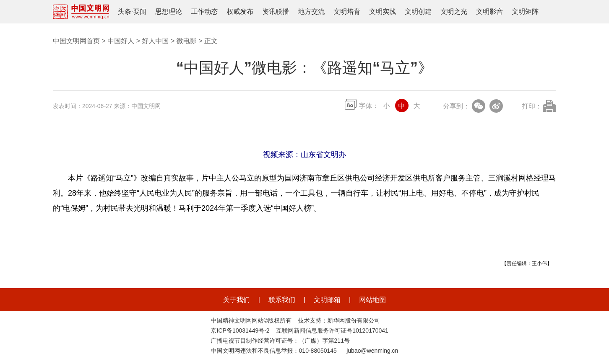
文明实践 (383, 12)
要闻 (140, 12)
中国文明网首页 (76, 41)
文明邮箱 (327, 300)
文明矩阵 (525, 12)
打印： (532, 106)
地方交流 (311, 12)
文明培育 (347, 12)
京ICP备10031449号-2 (240, 330)
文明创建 (418, 12)
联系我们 (282, 300)
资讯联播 (276, 12)
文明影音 (489, 12)
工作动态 (204, 12)
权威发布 (240, 12)
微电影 (187, 41)
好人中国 (155, 41)
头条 (125, 12)
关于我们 (237, 300)
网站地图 (372, 300)
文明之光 (454, 12)
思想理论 (169, 12)
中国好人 (121, 41)
